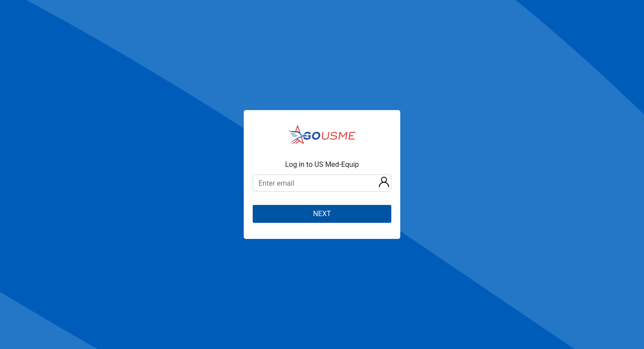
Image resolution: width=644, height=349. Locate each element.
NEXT (322, 214)
